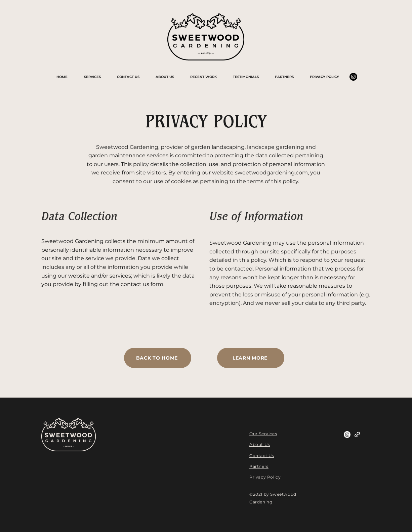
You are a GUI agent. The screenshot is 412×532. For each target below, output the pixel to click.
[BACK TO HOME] (158, 358)
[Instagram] (353, 77)
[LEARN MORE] (251, 358)
